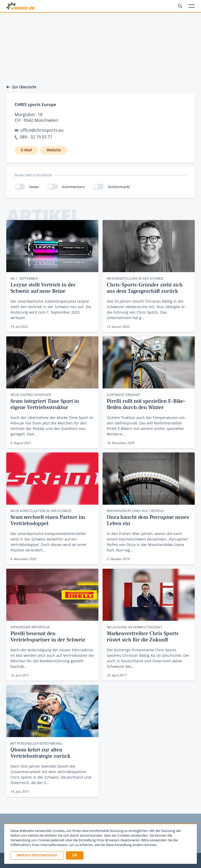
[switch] (20, 187)
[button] (75, 855)
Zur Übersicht (21, 87)
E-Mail (26, 150)
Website (54, 150)
